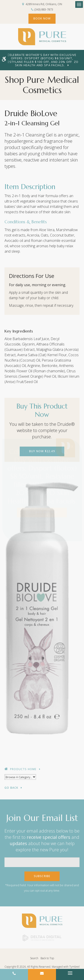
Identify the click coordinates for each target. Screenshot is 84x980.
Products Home (23, 769)
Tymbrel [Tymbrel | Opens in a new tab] (74, 967)
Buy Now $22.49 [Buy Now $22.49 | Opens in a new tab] (42, 451)
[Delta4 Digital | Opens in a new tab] (42, 938)
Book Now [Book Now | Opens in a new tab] (42, 18)
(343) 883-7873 (44, 9)
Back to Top (47, 958)
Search (34, 958)
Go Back (11, 788)
